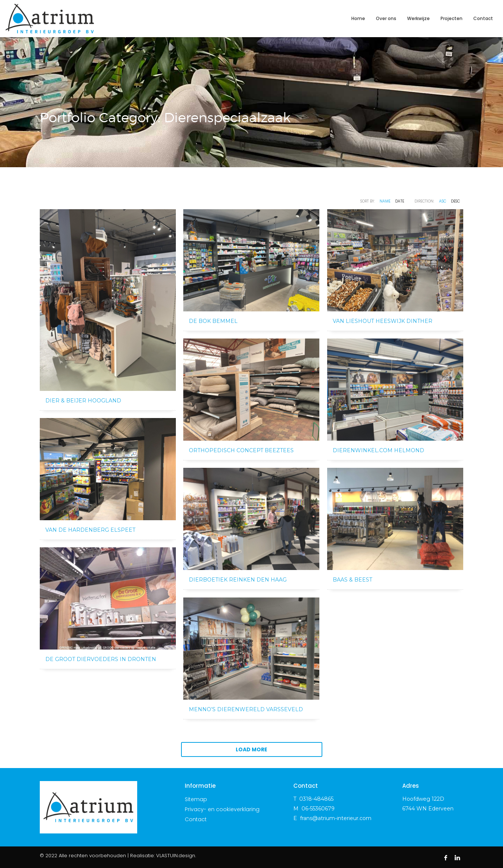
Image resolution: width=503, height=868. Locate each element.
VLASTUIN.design (176, 856)
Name (385, 201)
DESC (455, 201)
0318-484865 (316, 799)
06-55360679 (318, 809)
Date (400, 201)
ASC (443, 201)
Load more (251, 749)
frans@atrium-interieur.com (336, 818)
